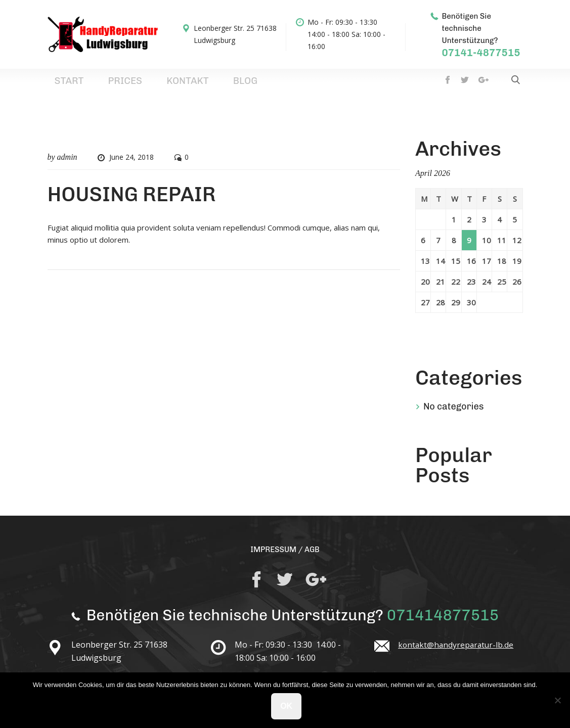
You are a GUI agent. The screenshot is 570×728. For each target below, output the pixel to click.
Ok (288, 707)
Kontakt (139, 85)
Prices (97, 85)
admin (67, 164)
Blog (178, 85)
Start (60, 85)
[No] (557, 701)
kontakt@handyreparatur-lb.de (457, 652)
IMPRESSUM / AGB (285, 556)
